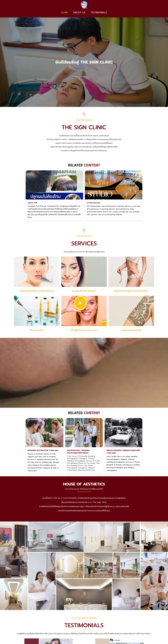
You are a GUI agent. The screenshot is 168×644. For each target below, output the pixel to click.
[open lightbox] (14, 551)
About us (79, 12)
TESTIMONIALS (99, 12)
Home (65, 12)
